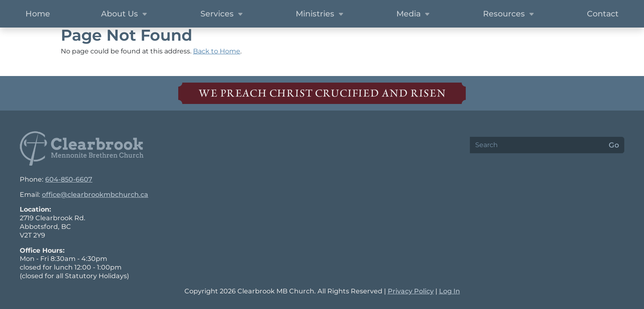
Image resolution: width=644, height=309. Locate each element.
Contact (603, 14)
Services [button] (223, 14)
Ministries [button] (321, 14)
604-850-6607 (69, 179)
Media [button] (414, 14)
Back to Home (217, 51)
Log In (450, 291)
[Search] (537, 145)
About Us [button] (125, 14)
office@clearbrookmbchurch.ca (95, 195)
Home (38, 14)
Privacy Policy (411, 291)
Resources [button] (509, 14)
